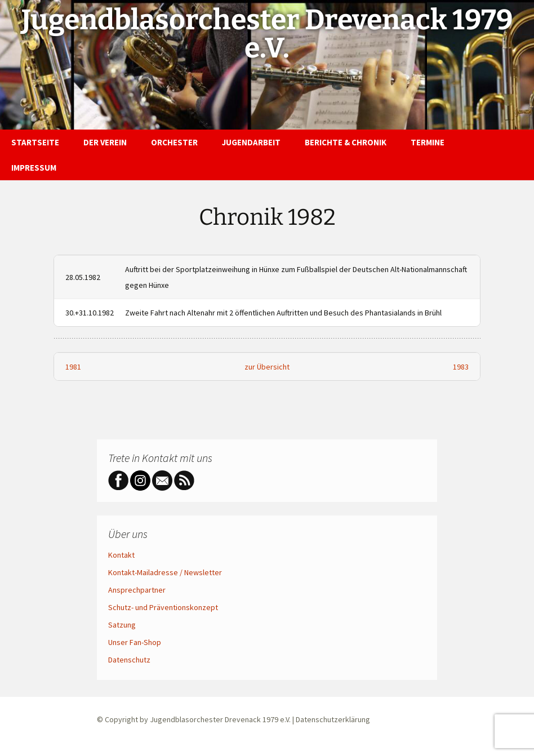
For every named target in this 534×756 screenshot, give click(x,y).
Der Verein (105, 142)
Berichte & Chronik (346, 142)
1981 (73, 367)
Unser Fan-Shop (135, 642)
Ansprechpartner (137, 590)
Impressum (34, 168)
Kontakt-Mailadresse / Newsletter (165, 572)
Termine (428, 142)
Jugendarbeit (251, 142)
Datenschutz (129, 660)
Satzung (122, 625)
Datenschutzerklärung (333, 719)
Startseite (35, 142)
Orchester (174, 142)
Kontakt (121, 555)
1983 (461, 367)
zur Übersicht (267, 367)
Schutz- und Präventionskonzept (163, 607)
